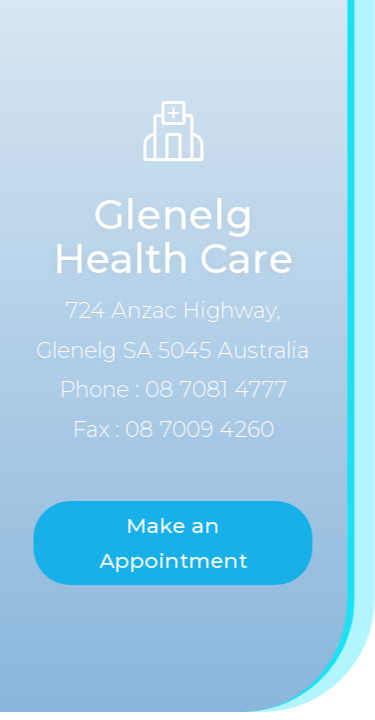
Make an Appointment (169, 543)
